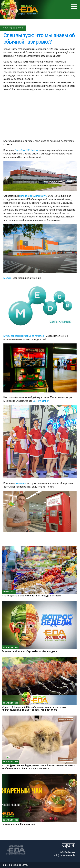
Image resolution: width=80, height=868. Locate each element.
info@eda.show (68, 852)
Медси (7, 278)
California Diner (41, 401)
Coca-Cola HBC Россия (27, 150)
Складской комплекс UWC (33, 196)
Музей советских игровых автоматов (24, 336)
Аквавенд (21, 483)
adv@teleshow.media (65, 855)
